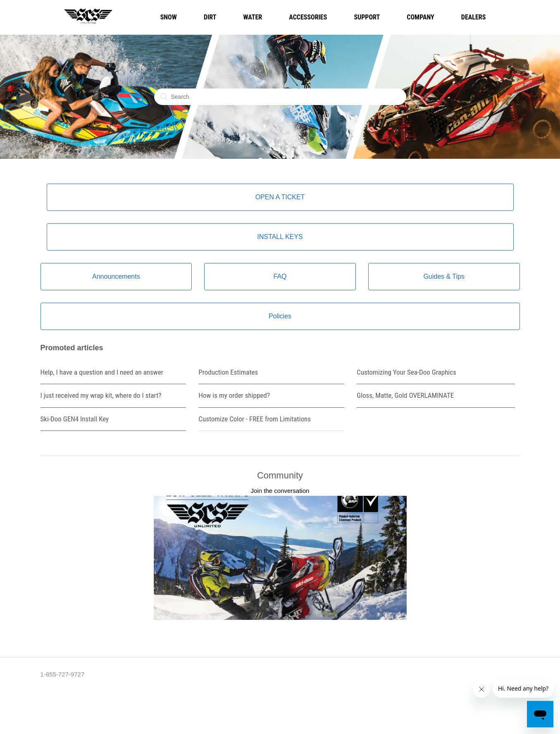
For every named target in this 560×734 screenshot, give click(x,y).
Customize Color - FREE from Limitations (255, 419)
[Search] (280, 97)
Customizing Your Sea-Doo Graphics (406, 372)
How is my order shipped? (234, 395)
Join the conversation (280, 491)
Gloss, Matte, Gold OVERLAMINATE (405, 395)
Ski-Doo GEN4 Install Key (75, 419)
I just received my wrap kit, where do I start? (101, 395)
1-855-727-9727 (63, 674)
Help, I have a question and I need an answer (102, 372)
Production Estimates (228, 372)
